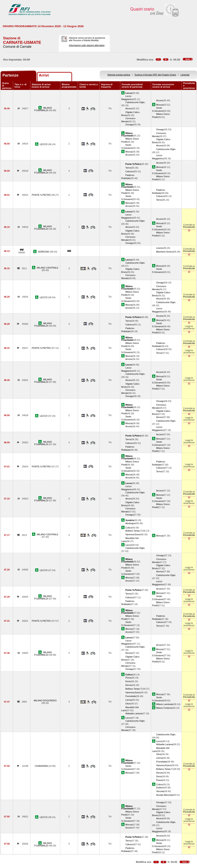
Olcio (128, 704)
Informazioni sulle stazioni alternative (87, 45)
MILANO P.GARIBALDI (43, 109)
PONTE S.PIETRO (42, 195)
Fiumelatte (131, 696)
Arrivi (44, 75)
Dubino (160, 788)
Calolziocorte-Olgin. (135, 102)
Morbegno (131, 523)
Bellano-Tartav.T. (134, 531)
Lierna (129, 700)
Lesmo (160, 248)
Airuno (129, 108)
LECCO (44, 144)
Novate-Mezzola (164, 795)
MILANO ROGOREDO (45, 700)
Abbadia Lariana (134, 713)
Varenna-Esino (133, 534)
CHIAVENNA (42, 766)
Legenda (185, 75)
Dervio (129, 685)
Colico (129, 528)
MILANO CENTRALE (48, 268)
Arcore (160, 100)
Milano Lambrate (165, 704)
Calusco (129, 171)
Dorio (128, 681)
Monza (160, 105)
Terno (128, 168)
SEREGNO (44, 252)
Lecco (128, 545)
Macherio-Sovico (165, 252)
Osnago (129, 124)
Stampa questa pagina (119, 75)
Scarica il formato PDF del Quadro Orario (155, 75)
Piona (128, 678)
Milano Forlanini (164, 708)
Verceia (160, 791)
